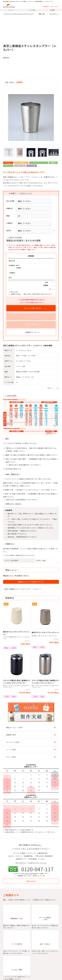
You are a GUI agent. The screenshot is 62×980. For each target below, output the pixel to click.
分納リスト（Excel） (14, 504)
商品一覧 (42, 14)
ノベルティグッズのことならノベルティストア (18, 14)
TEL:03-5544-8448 (30, 873)
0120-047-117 (37, 869)
